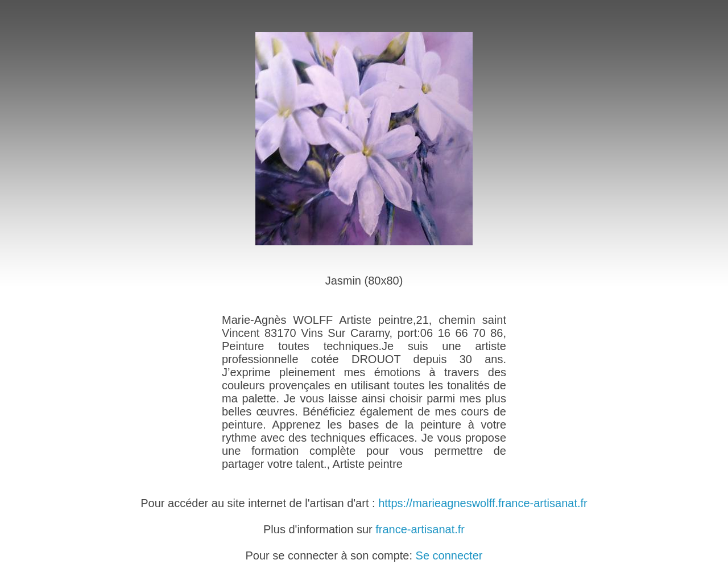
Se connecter (449, 555)
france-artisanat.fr (420, 529)
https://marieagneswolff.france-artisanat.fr (483, 503)
